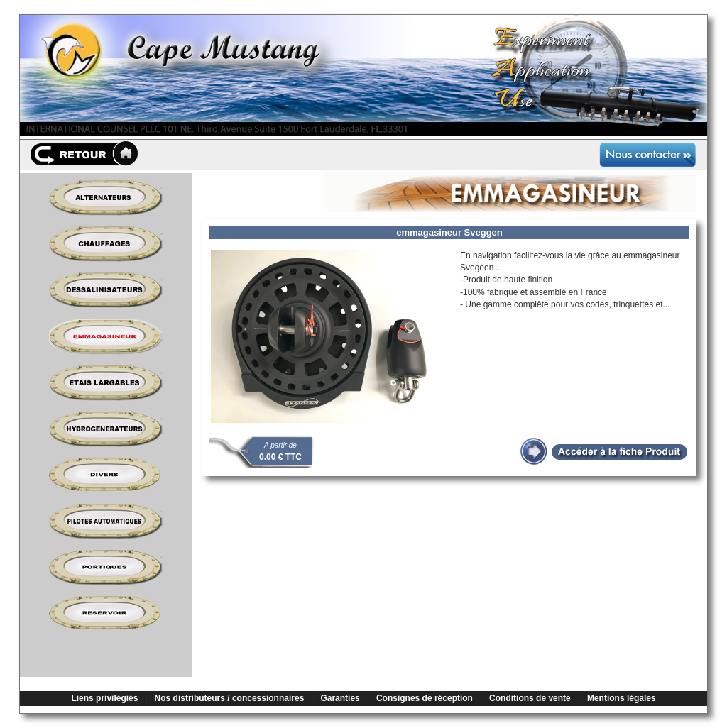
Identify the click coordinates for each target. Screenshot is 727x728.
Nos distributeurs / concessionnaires (230, 698)
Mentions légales (622, 698)
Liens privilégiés (104, 698)
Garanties (340, 698)
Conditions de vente (530, 698)
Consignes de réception (425, 698)
